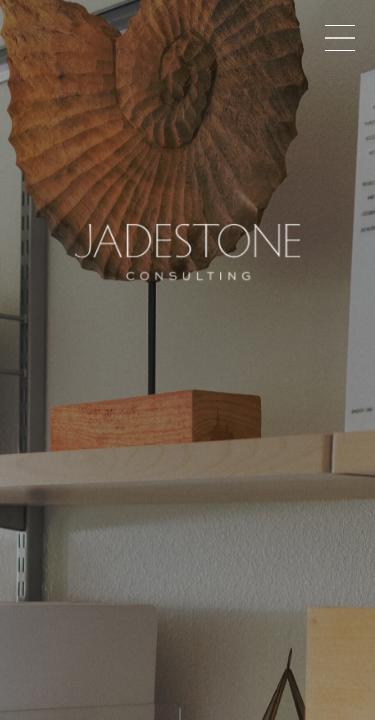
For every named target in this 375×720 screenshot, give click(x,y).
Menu (340, 38)
